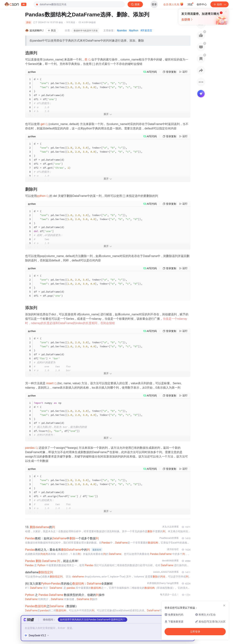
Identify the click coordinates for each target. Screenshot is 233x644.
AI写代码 (152, 72)
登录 (154, 4)
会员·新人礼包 (173, 4)
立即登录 (127, 35)
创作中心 (202, 4)
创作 (220, 4)
